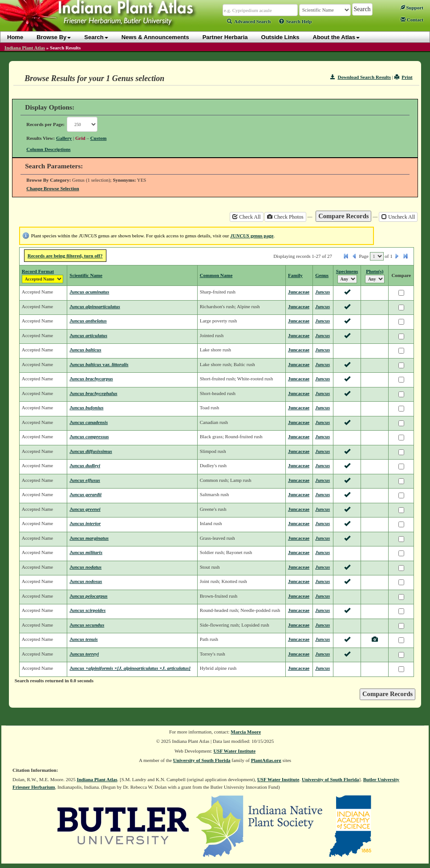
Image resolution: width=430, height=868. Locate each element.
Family (295, 275)
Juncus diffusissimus (91, 451)
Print (404, 77)
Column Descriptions (48, 149)
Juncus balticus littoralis (99, 364)
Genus (322, 275)
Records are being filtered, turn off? (65, 256)
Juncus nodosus (86, 581)
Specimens (347, 271)
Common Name (216, 275)
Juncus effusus (85, 480)
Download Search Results (361, 77)
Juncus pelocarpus (88, 596)
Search (96, 37)
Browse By (54, 37)
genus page (252, 236)
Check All (246, 217)
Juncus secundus (87, 625)
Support (412, 8)
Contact (412, 20)
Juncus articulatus (88, 335)
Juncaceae (299, 292)
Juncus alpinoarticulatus (95, 306)
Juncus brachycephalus (93, 393)
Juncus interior (85, 523)
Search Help (296, 21)
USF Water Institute (235, 751)
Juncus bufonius (86, 408)
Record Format (38, 271)
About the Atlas (337, 37)
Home (15, 37)
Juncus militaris (86, 552)
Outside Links (280, 37)
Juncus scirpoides (87, 610)
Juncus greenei (85, 509)
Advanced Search (249, 21)
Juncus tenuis (83, 639)
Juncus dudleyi (85, 465)
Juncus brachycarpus (91, 379)
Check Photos (285, 217)
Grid (80, 138)
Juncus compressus (89, 436)
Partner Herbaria (225, 37)
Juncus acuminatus (89, 292)
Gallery (64, 138)
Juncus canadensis (89, 422)
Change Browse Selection (53, 188)
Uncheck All (398, 217)
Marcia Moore (246, 732)
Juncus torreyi (84, 654)
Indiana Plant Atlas (25, 48)
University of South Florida (202, 760)
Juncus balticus (85, 350)
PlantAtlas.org (266, 760)
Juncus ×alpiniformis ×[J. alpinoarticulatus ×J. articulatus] (130, 668)
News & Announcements (155, 37)
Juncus (322, 292)
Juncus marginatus (89, 538)
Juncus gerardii (85, 494)
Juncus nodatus (85, 567)
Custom (99, 138)
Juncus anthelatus (88, 321)
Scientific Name (86, 275)
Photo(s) (375, 271)
